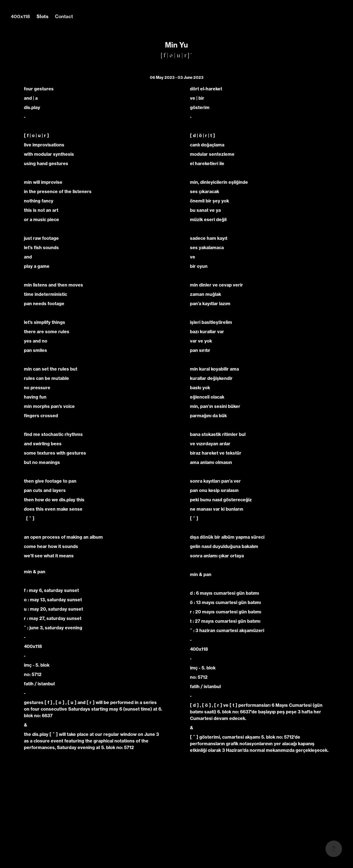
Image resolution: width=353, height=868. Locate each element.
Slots (42, 16)
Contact (64, 16)
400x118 (20, 16)
